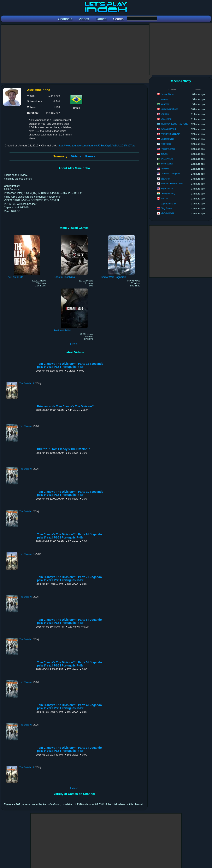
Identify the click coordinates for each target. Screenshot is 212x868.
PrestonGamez (168, 149)
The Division (26, 426)
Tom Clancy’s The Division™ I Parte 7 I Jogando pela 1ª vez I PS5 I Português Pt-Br (69, 579)
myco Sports (167, 164)
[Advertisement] (76, 54)
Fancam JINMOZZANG (172, 183)
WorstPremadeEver (170, 134)
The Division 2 (27, 383)
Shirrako (165, 114)
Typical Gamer (167, 94)
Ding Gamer (167, 208)
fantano (164, 99)
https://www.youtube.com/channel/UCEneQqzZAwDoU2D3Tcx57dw (96, 146)
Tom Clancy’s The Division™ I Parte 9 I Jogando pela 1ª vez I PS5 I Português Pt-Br (69, 536)
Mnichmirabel (167, 139)
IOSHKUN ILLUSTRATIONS (174, 124)
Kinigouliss (166, 144)
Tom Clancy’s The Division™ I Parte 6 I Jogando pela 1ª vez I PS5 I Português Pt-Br (69, 621)
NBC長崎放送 (167, 213)
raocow (164, 198)
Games (90, 156)
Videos (76, 156)
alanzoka (165, 104)
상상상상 (165, 179)
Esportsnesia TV (169, 204)
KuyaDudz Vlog (168, 129)
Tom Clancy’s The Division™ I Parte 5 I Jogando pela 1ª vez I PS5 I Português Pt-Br (69, 664)
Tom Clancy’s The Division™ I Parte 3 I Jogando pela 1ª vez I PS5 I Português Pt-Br (69, 749)
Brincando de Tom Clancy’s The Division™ (66, 406)
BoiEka (164, 154)
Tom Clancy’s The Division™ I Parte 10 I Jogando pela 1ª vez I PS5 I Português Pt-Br (70, 493)
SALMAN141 (167, 159)
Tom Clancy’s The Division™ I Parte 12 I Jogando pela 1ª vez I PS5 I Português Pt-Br (70, 365)
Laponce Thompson (170, 174)
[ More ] (74, 344)
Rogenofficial (167, 188)
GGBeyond (166, 119)
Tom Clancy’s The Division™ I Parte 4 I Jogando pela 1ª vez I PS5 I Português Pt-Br (69, 707)
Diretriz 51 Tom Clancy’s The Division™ (64, 449)
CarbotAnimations (169, 109)
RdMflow (165, 169)
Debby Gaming (168, 193)
